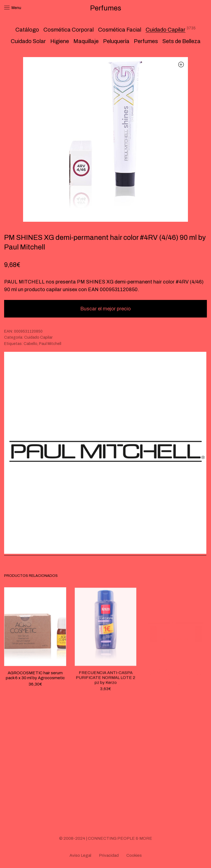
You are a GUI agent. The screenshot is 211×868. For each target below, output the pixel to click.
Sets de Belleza (181, 41)
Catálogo (27, 30)
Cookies (134, 855)
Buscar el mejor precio (105, 309)
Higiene (60, 41)
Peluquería (116, 41)
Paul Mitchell (50, 344)
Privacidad (109, 855)
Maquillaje (86, 41)
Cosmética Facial (120, 30)
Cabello (30, 344)
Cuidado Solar (28, 41)
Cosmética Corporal (69, 30)
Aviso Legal (80, 855)
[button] (181, 64)
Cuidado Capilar (166, 30)
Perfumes (146, 41)
